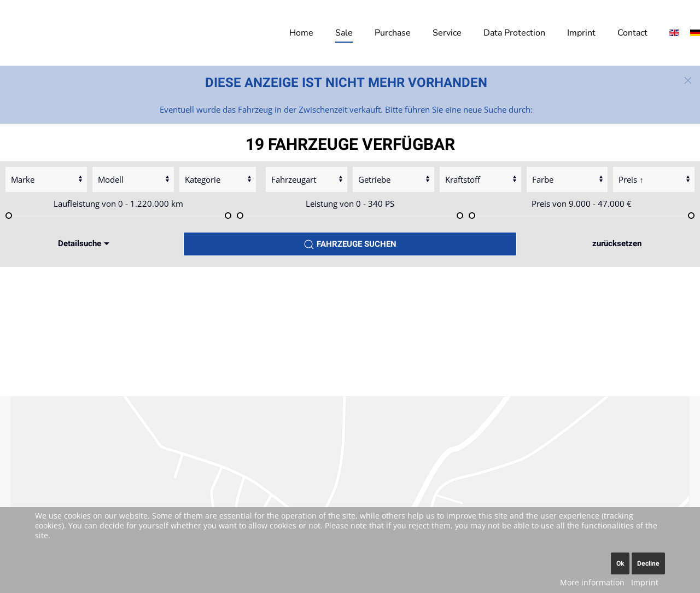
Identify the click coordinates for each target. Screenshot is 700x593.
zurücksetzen (617, 243)
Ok (620, 563)
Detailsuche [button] (85, 243)
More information (592, 582)
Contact (632, 33)
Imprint (581, 33)
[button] (688, 80)
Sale (344, 33)
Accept (350, 413)
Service (447, 33)
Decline (648, 563)
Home (301, 33)
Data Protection (514, 33)
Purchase (393, 33)
